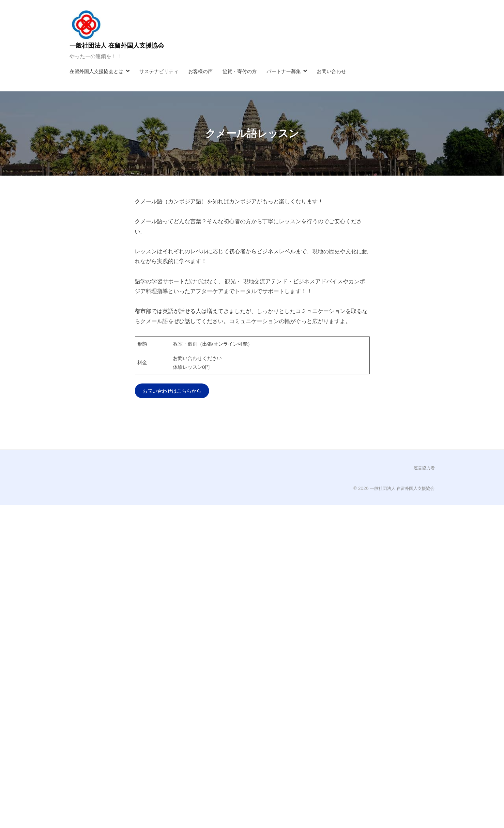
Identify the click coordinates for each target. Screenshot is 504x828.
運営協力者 (423, 469)
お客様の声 (200, 71)
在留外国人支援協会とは (96, 71)
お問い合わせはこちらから (176, 391)
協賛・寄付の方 (240, 71)
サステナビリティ (159, 71)
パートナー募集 (284, 71)
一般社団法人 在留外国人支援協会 (124, 45)
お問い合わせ (331, 71)
